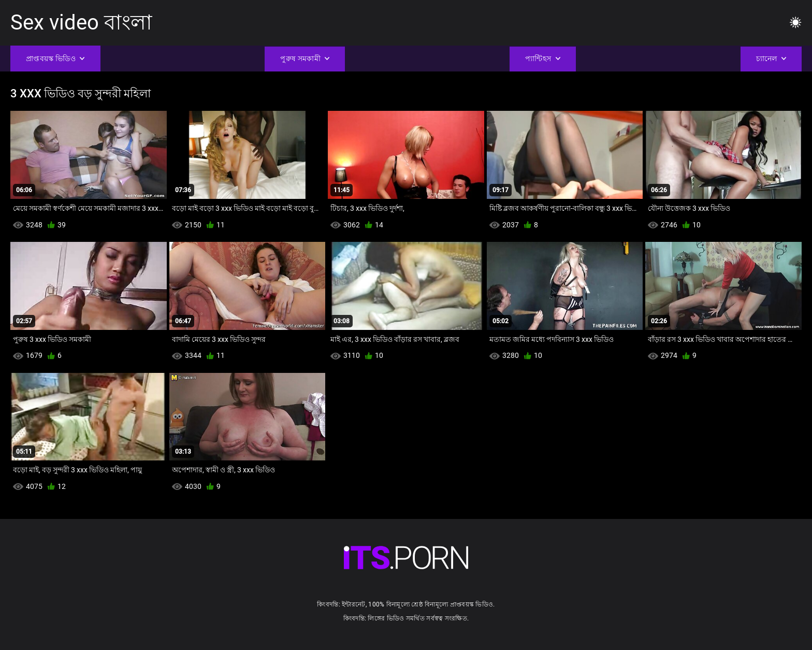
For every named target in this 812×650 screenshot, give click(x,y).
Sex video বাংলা (81, 23)
